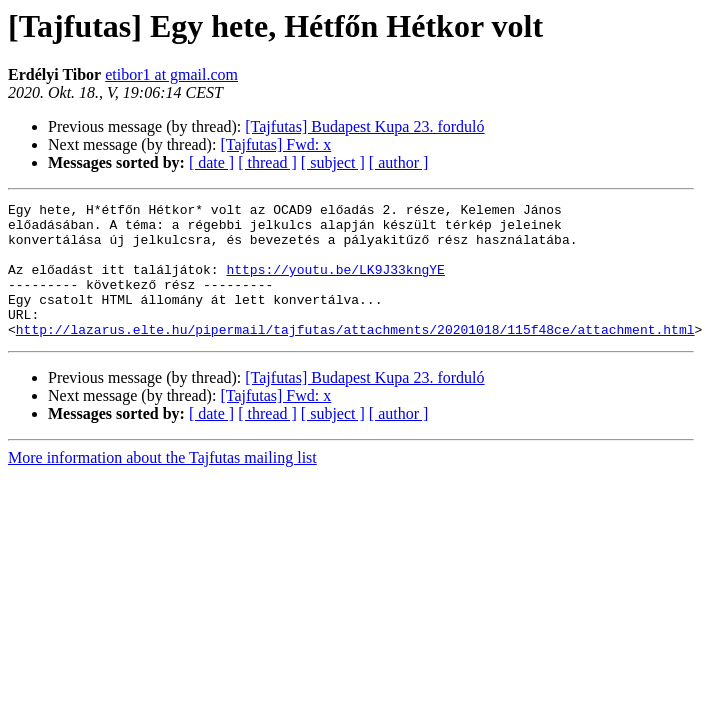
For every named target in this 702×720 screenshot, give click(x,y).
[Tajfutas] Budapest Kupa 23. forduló (364, 126)
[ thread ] (267, 162)
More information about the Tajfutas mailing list (162, 484)
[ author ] (399, 162)
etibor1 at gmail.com (171, 74)
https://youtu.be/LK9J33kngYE (335, 284)
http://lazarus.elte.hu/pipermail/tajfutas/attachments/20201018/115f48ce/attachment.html (355, 356)
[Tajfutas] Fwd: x (275, 144)
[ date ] (211, 162)
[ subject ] (333, 162)
